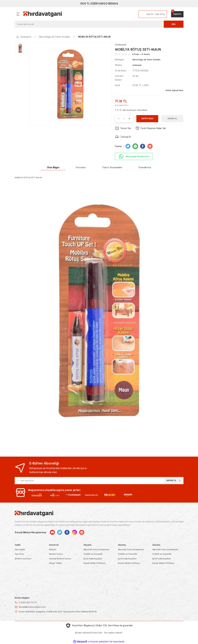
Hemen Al (172, 118)
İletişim (53, 549)
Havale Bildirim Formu (60, 558)
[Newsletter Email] (99, 480)
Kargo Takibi (55, 563)
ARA (174, 24)
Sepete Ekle (147, 118)
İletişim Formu (56, 554)
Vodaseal (137, 65)
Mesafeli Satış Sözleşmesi (96, 549)
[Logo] (43, 14)
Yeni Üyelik (20, 549)
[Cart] (177, 14)
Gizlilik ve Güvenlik (93, 554)
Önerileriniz (145, 167)
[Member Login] (142, 14)
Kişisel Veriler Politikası (95, 563)
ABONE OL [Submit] (174, 480)
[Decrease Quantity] (119, 119)
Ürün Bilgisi (53, 167)
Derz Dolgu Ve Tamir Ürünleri (147, 60)
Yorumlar (81, 167)
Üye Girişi (19, 554)
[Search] (99, 24)
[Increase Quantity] (129, 119)
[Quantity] (124, 119)
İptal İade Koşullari (93, 558)
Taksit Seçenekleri (112, 167)
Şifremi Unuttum (23, 558)
